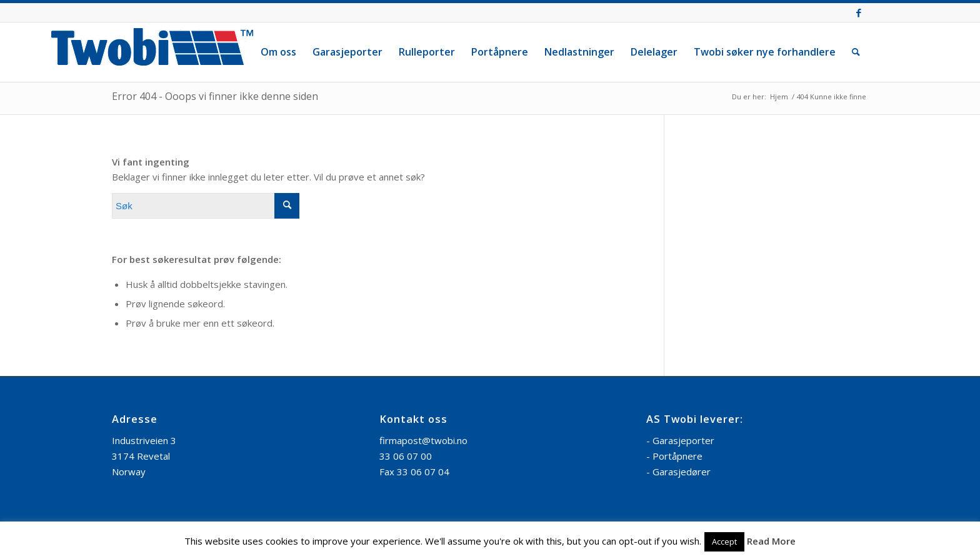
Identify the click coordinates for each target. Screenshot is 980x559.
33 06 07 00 (406, 456)
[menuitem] (278, 52)
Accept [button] (724, 542)
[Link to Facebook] (859, 12)
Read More (771, 541)
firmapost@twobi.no (423, 440)
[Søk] (856, 52)
